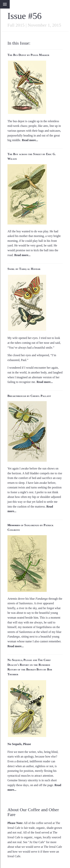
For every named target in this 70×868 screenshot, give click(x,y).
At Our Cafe (37, 842)
